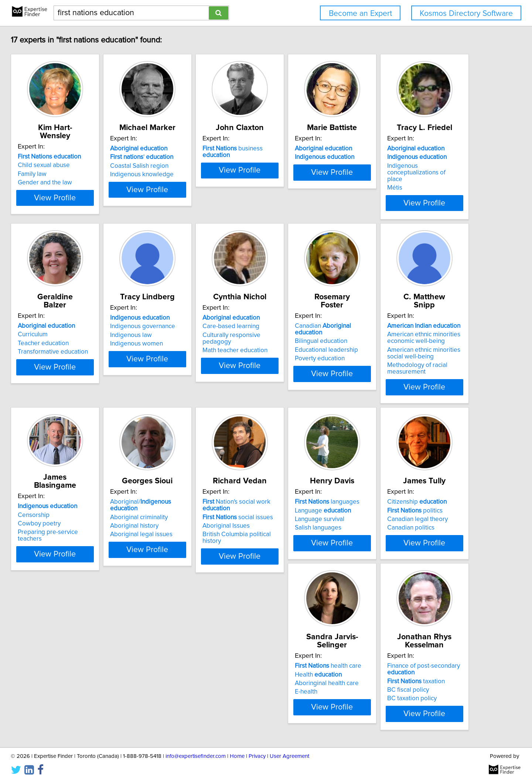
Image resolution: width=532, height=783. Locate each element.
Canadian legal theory (303, 726)
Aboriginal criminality (413, 533)
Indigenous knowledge (194, 183)
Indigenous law (294, 358)
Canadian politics (297, 735)
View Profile (98, 218)
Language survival (187, 726)
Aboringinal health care (416, 726)
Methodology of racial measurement (192, 567)
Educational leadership (83, 542)
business (318, 157)
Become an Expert (360, 13)
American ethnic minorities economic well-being (199, 537)
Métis (59, 373)
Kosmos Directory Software (466, 13)
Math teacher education (416, 367)
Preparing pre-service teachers (316, 547)
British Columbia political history (96, 741)
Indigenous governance (306, 349)
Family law (66, 174)
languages (195, 709)
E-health (395, 735)
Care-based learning (412, 349)
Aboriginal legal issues (415, 551)
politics (301, 717)
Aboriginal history (408, 542)
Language (190, 717)
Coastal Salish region (191, 174)
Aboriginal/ (429, 525)
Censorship (289, 530)
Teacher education (188, 358)
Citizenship (303, 709)
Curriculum (177, 349)
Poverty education (76, 551)
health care (417, 709)
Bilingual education (78, 533)
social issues (87, 724)
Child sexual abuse (77, 165)
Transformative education (197, 367)
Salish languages (185, 735)
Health (407, 717)
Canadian (94, 525)
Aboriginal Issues (75, 733)
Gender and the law (79, 183)
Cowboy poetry (294, 538)
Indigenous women (299, 367)
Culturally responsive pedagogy (428, 358)
